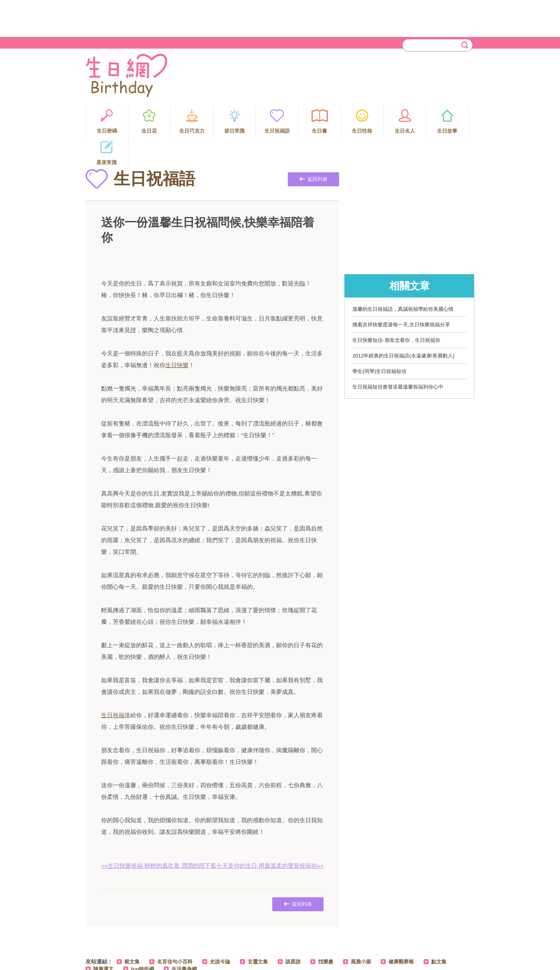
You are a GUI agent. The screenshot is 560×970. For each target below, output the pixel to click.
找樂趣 (326, 930)
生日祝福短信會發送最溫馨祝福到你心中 (398, 355)
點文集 (439, 930)
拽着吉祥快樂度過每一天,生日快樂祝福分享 (401, 293)
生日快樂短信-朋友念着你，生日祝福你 (396, 308)
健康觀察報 (401, 930)
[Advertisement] (280, 18)
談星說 (293, 930)
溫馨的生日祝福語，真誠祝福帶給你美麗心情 (403, 277)
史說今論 (220, 930)
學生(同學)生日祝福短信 (379, 339)
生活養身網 (184, 937)
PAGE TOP (461, 958)
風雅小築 (361, 930)
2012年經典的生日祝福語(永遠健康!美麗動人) (403, 324)
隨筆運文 (103, 937)
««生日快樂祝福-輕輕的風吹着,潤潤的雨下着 (159, 834)
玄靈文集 (258, 930)
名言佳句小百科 (175, 930)
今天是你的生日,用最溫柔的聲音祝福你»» (270, 834)
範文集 (132, 930)
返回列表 (313, 147)
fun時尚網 (143, 937)
